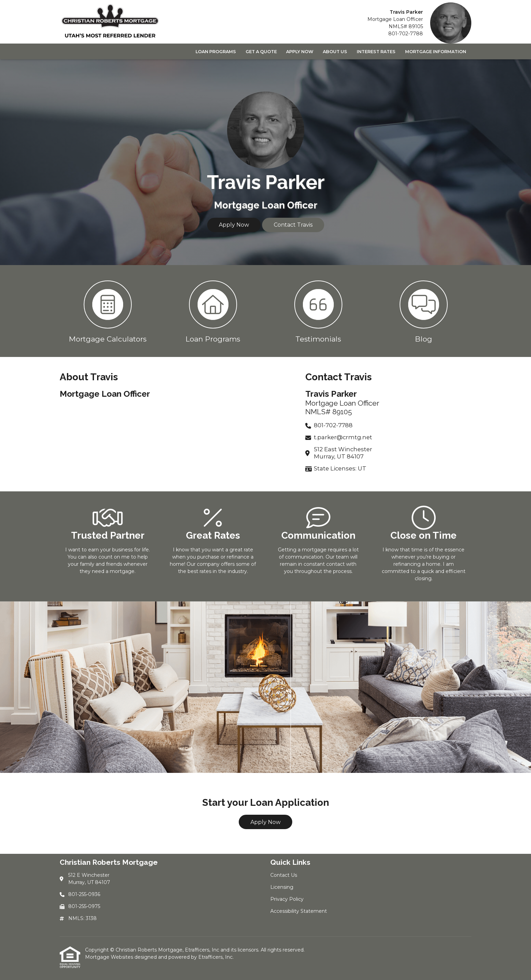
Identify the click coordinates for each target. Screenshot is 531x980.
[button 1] (108, 311)
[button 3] (318, 311)
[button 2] (213, 311)
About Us (335, 52)
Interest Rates (376, 52)
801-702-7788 (406, 34)
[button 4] (423, 311)
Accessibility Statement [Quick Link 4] (299, 911)
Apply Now (300, 52)
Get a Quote (261, 52)
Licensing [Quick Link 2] (282, 887)
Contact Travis (293, 225)
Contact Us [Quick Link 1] (284, 875)
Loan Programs (216, 52)
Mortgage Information (436, 52)
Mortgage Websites (110, 957)
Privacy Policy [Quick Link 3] (287, 899)
